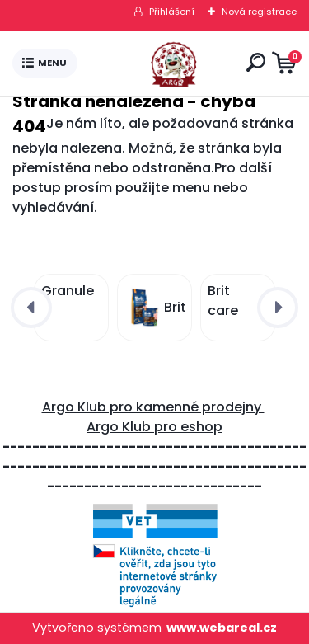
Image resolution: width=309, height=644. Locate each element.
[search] (256, 62)
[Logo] (158, 63)
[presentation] (31, 308)
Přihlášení (172, 12)
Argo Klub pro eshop (154, 427)
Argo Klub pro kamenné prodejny (153, 407)
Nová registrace (259, 12)
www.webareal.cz (222, 628)
